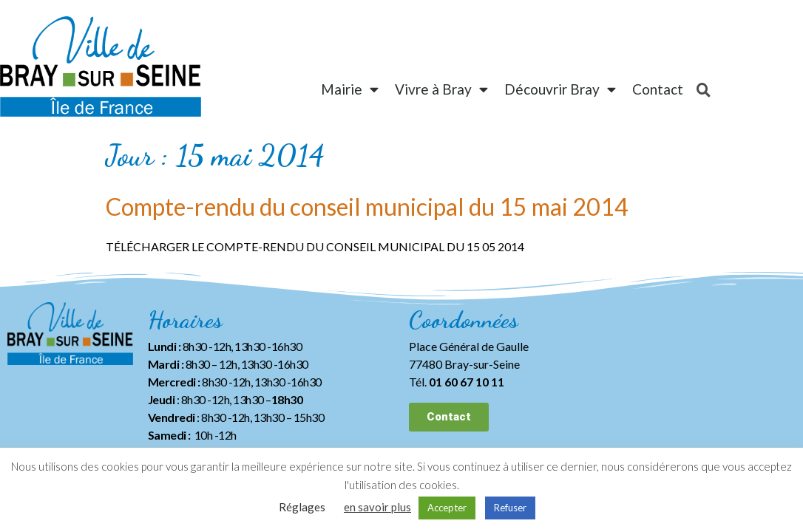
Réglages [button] (302, 507)
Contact (658, 89)
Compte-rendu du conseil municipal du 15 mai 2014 (367, 207)
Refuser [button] (510, 508)
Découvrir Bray (560, 89)
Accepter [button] (447, 508)
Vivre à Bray (441, 89)
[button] (449, 417)
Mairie (350, 89)
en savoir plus (377, 507)
